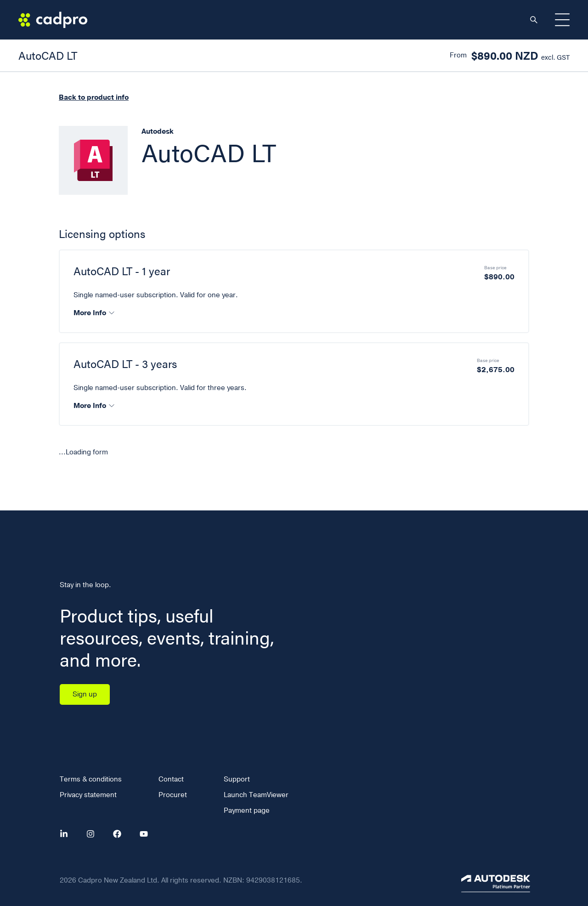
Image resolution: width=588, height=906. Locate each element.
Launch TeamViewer (256, 795)
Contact (171, 779)
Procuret (173, 795)
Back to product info (94, 97)
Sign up (85, 694)
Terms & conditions (91, 779)
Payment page (247, 810)
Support (237, 779)
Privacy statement (88, 795)
